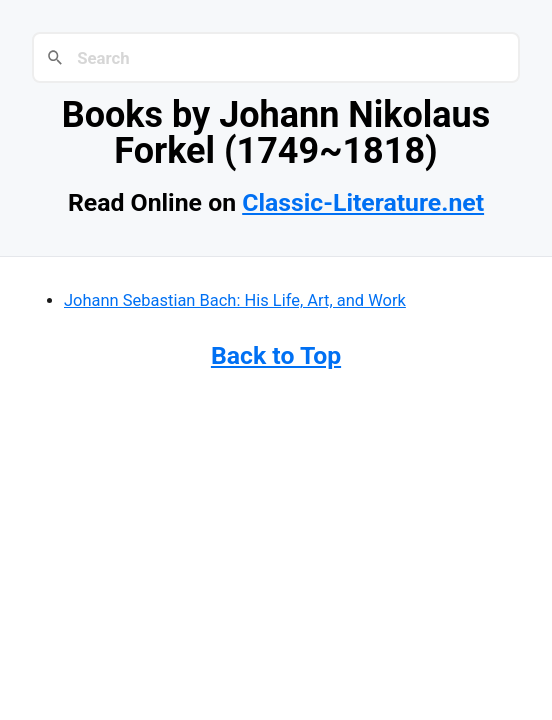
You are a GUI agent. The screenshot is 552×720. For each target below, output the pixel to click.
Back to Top (276, 355)
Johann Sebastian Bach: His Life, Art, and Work (235, 300)
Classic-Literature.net (363, 202)
